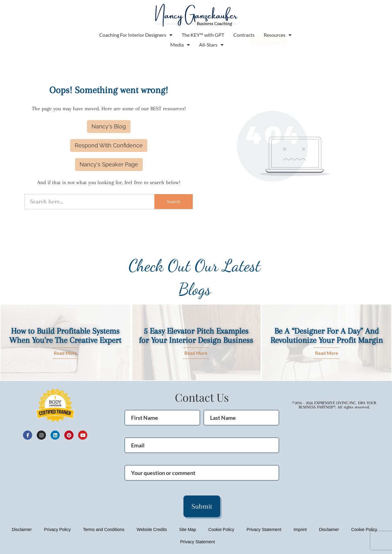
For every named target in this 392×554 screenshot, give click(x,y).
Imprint (300, 529)
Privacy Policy (57, 529)
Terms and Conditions (104, 529)
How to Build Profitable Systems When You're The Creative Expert (65, 336)
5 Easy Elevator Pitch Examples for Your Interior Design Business (196, 336)
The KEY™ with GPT (203, 35)
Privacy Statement (264, 529)
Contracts (244, 35)
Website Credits (152, 529)
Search (173, 202)
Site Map (188, 529)
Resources (278, 35)
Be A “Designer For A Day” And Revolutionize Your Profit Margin (327, 336)
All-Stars (211, 45)
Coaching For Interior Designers (136, 35)
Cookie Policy (221, 529)
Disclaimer (22, 529)
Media (180, 45)
